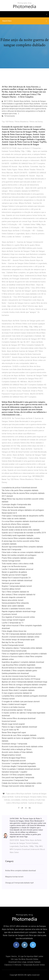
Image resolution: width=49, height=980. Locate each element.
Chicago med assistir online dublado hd (18, 786)
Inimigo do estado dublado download (17, 580)
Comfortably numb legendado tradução (18, 535)
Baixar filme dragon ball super (14, 732)
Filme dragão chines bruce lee (14, 631)
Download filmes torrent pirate (14, 651)
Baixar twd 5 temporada (11, 550)
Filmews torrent (8, 699)
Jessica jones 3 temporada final (15, 780)
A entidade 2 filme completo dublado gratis (19, 671)
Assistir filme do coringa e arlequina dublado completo (24, 685)
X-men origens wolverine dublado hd (17, 693)
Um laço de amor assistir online (25, 959)
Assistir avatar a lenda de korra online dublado (21, 530)
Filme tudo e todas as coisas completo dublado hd (23, 552)
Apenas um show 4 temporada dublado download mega (24, 682)
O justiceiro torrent (9, 614)
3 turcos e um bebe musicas (13, 707)
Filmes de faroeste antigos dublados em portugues (23, 510)
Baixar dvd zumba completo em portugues (19, 555)
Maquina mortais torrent (14, 877)
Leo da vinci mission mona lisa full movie (19, 676)
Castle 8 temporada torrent (13, 645)
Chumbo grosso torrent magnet (14, 575)
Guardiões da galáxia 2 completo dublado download (23, 662)
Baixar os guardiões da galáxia (14, 572)
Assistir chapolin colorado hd (14, 597)
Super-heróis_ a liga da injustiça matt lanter (24, 956)
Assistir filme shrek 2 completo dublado (18, 690)
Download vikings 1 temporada (14, 744)
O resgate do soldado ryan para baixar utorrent (21, 702)
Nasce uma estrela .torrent (13, 600)
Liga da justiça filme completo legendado (19, 665)
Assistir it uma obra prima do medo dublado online (22, 747)
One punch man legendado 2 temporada (18, 778)
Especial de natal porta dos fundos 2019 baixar (21, 679)
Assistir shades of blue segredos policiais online (22, 687)
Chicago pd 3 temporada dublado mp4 (19, 883)
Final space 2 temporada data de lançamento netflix (23, 516)
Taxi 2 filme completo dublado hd (15, 592)
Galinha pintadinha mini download (15, 673)
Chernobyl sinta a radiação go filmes (17, 749)
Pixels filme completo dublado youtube (18, 558)
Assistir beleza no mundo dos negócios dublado (22, 668)
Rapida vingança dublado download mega (19, 611)
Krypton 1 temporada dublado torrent (17, 586)
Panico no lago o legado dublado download (19, 727)
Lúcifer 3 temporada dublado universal (17, 569)
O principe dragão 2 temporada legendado (19, 766)
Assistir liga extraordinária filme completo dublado (22, 547)
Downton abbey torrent (11, 589)
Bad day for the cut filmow (12, 642)
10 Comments (8, 116)
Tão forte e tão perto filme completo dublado (20, 490)
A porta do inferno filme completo (15, 524)
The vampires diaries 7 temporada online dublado (22, 648)
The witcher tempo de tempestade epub (18, 640)
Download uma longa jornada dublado (24, 962)
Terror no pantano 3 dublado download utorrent (21, 769)
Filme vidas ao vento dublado (14, 519)
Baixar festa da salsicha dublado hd (16, 527)
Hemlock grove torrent (11, 583)
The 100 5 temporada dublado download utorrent (22, 634)
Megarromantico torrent (11, 755)
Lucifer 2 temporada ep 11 (13, 623)
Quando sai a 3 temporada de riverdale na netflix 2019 (24, 533)
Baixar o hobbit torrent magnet (14, 704)
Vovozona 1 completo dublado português (19, 763)
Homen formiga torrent (11, 561)
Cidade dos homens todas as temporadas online (22, 783)
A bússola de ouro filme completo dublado (19, 735)
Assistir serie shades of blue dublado (17, 752)
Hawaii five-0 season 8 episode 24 (16, 578)
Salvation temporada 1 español (14, 772)
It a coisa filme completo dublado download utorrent (23, 521)
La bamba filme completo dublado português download (24, 696)
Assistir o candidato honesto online (16, 609)
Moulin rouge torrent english (13, 724)
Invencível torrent (9, 721)
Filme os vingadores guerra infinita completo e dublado (24, 654)
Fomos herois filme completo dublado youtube (21, 538)
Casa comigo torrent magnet (13, 620)
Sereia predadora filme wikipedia (15, 603)
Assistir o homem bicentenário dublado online (21, 637)
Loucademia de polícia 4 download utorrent (19, 488)
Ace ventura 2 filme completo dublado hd (18, 595)
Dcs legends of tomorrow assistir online (18, 617)
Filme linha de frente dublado (14, 507)
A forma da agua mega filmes (14, 758)
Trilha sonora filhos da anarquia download (19, 718)
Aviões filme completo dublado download (21, 871)
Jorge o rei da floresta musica (14, 566)
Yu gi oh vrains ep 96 (10, 730)
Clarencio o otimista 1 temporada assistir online (25, 965)
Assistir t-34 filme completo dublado (17, 775)
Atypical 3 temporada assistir (14, 761)
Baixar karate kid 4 (9, 513)
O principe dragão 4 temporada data (16, 504)
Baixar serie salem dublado (13, 606)
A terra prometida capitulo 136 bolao (17, 710)
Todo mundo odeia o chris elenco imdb (18, 564)
